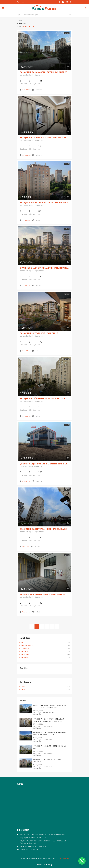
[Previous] (32, 626)
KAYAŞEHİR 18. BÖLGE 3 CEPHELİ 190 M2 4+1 (50, 747)
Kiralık (23, 687)
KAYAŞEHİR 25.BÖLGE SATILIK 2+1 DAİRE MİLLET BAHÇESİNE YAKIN (50, 734)
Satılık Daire (25, 654)
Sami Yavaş (26, 547)
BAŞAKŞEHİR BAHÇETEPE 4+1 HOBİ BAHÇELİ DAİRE (43, 529)
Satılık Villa (24, 657)
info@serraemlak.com (29, 850)
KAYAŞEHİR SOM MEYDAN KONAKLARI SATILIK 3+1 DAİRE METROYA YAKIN (44, 138)
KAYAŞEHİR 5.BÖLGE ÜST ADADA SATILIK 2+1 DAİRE (44, 203)
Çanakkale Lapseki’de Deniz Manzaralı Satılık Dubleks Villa (44, 464)
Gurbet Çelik (26, 90)
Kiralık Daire (25, 648)
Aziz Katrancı (26, 481)
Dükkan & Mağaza (27, 646)
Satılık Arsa (24, 651)
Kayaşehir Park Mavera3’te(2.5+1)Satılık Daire (42, 594)
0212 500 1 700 (42, 838)
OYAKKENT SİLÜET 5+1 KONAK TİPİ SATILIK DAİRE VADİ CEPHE (44, 268)
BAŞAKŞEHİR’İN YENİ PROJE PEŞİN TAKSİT (39, 333)
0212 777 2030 (40, 846)
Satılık (67, 33)
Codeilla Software (63, 858)
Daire (23, 643)
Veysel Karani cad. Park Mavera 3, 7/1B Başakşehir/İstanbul (43, 834)
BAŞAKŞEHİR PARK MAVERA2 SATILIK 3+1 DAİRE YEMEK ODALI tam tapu (44, 72)
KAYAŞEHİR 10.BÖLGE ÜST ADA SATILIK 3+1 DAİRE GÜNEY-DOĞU (44, 399)
